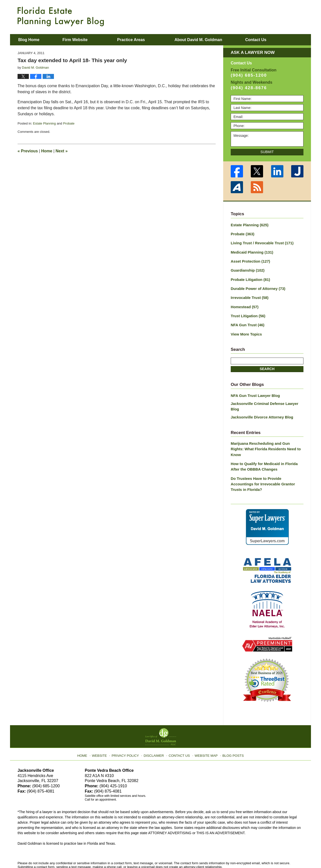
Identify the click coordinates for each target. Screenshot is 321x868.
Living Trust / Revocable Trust (260, 242)
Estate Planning (44, 123)
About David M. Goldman (211, 40)
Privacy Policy (128, 730)
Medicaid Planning (251, 251)
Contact (275, 40)
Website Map (204, 730)
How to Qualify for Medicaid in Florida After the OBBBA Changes (267, 449)
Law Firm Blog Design (279, 853)
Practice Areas (144, 40)
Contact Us (179, 730)
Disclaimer (155, 730)
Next (62, 151)
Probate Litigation (249, 277)
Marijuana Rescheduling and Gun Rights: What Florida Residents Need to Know (265, 435)
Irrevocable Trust (249, 295)
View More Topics (245, 330)
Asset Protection (249, 260)
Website (104, 730)
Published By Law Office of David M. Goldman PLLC (271, 16)
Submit (267, 152)
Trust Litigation (247, 312)
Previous (28, 151)
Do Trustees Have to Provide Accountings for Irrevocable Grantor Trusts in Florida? (266, 463)
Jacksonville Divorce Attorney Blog (260, 406)
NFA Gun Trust (247, 321)
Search (267, 365)
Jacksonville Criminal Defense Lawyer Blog (267, 399)
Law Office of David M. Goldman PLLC (73, 852)
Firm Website (88, 40)
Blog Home (35, 40)
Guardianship (247, 269)
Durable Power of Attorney (256, 286)
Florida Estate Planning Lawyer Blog (61, 17)
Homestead (244, 304)
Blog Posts (230, 730)
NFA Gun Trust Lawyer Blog (254, 391)
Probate (69, 123)
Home (47, 151)
